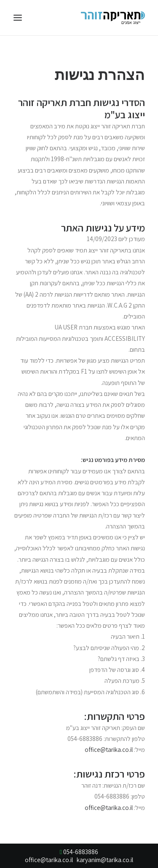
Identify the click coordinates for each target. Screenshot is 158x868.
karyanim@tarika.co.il (105, 860)
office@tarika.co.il (109, 750)
